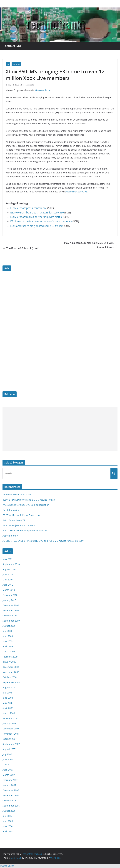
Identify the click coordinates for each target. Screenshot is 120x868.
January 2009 (9, 662)
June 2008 (8, 698)
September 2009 (11, 621)
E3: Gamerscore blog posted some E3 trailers (37, 226)
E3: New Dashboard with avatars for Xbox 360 (37, 213)
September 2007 (11, 744)
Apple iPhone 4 (10, 536)
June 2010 (8, 574)
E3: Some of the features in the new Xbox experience (41, 221)
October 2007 (10, 739)
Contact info (13, 46)
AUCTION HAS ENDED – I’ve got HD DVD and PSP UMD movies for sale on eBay (43, 541)
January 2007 (9, 785)
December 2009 (11, 605)
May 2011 (7, 559)
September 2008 (11, 682)
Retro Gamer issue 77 (14, 520)
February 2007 (10, 780)
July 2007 (7, 754)
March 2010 (9, 590)
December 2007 (11, 729)
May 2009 (7, 641)
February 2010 (10, 595)
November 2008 (11, 672)
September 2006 (11, 806)
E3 (8, 64)
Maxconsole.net (43, 90)
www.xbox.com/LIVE (77, 192)
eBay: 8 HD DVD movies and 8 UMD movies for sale (29, 500)
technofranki (28, 85)
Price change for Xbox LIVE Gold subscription (26, 505)
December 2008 (11, 667)
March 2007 (9, 775)
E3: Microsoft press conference (29, 208)
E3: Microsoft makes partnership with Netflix (36, 217)
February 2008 (10, 718)
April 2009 (8, 646)
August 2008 (9, 687)
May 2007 (7, 765)
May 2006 (7, 826)
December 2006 (11, 790)
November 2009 (11, 610)
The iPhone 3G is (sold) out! (20, 248)
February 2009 (10, 657)
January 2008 (9, 723)
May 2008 (7, 703)
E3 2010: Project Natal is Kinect (19, 525)
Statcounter (7, 866)
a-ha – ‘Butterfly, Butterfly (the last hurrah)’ (25, 531)
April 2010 (8, 585)
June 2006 (8, 821)
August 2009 (9, 626)
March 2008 (9, 713)
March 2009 (9, 652)
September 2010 (11, 564)
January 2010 (9, 600)
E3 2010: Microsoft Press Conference (22, 515)
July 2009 (7, 631)
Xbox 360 (16, 64)
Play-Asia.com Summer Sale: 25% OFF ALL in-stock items (91, 245)
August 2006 (9, 811)
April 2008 (8, 708)
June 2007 (8, 759)
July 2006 (7, 816)
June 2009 (8, 636)
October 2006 (10, 801)
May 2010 (7, 580)
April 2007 (8, 770)
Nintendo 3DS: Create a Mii (17, 495)
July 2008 (7, 693)
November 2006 (11, 795)
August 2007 (9, 749)
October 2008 (10, 677)
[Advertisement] (60, 429)
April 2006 (8, 831)
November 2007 (11, 734)
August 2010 (9, 569)
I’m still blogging (11, 510)
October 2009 (10, 616)
